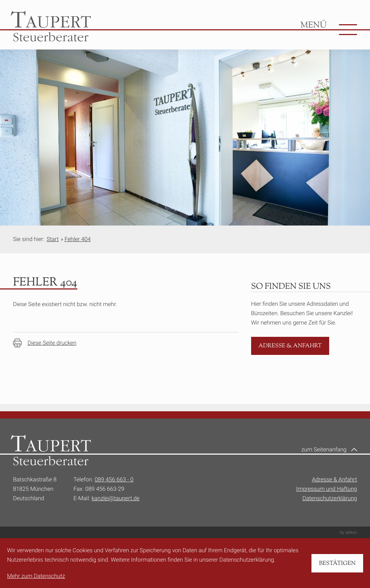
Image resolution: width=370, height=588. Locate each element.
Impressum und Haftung (327, 489)
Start (53, 239)
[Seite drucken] (45, 343)
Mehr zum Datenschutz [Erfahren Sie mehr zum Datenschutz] (36, 576)
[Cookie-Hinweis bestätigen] (337, 563)
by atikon (349, 532)
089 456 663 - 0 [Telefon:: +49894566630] (114, 479)
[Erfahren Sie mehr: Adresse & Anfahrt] (290, 346)
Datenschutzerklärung (330, 498)
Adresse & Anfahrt (334, 479)
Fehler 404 (78, 239)
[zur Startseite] (51, 26)
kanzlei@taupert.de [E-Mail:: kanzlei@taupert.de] (116, 498)
